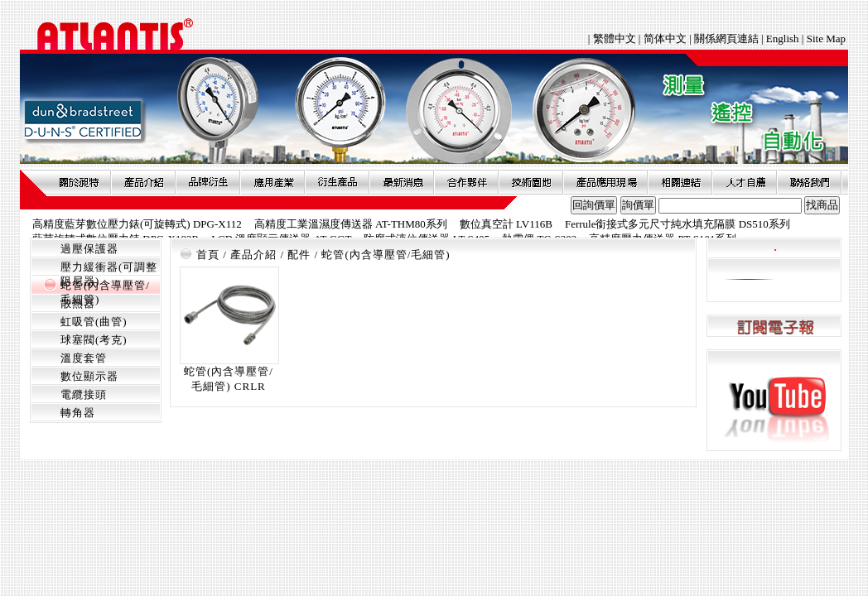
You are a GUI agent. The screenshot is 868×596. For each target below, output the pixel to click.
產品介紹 (143, 182)
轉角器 (78, 413)
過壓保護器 (89, 249)
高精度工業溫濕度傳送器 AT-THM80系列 (351, 224)
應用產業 (272, 182)
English (783, 38)
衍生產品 (337, 182)
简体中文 (665, 38)
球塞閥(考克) (94, 340)
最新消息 (402, 182)
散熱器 (78, 303)
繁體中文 (616, 38)
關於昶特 (79, 182)
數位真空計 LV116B (506, 224)
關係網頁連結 (726, 38)
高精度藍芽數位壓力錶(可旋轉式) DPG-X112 (137, 224)
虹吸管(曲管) (94, 322)
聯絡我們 (809, 182)
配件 (299, 255)
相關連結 (680, 182)
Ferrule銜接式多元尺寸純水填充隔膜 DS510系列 (678, 224)
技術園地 (531, 182)
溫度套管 (84, 358)
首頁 (208, 255)
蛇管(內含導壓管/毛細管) (386, 255)
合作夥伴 (466, 182)
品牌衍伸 (208, 182)
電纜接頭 (84, 394)
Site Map (826, 38)
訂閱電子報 (774, 327)
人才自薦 (745, 182)
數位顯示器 (89, 376)
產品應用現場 (605, 182)
